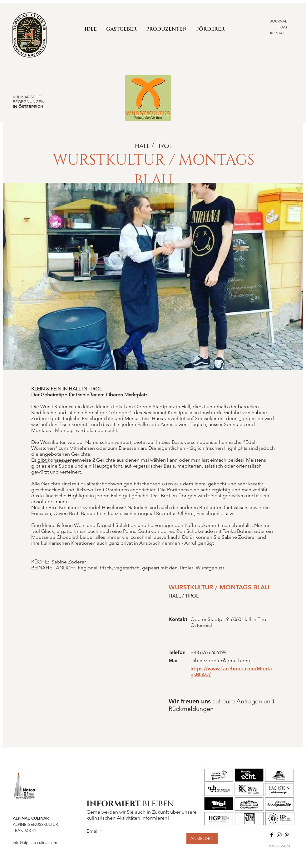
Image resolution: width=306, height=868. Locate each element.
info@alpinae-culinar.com (35, 843)
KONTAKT (279, 33)
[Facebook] (272, 835)
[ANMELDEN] (202, 839)
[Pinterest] (287, 835)
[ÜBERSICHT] (65, 462)
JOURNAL (279, 21)
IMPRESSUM (279, 846)
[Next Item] (296, 276)
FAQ (283, 27)
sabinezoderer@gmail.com (220, 660)
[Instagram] (279, 835)
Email (93, 831)
